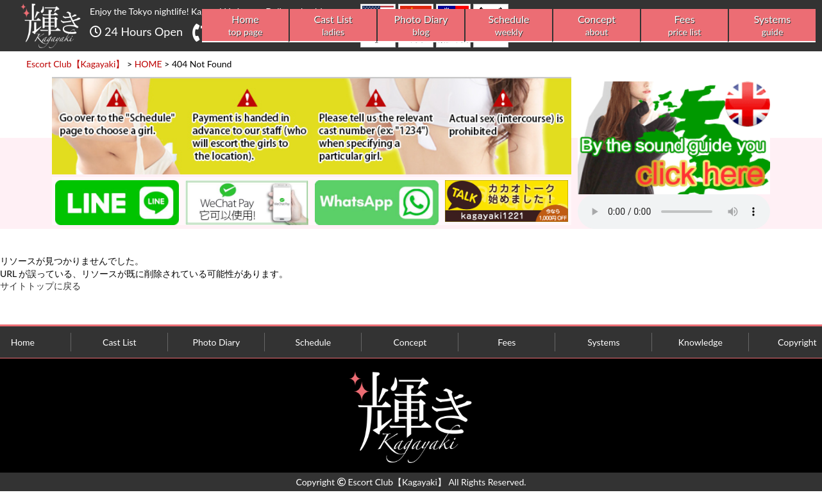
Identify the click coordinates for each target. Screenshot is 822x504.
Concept (597, 25)
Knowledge (700, 342)
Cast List (333, 25)
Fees (684, 25)
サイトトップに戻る (40, 286)
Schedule (509, 25)
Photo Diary (421, 25)
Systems (772, 25)
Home (245, 25)
